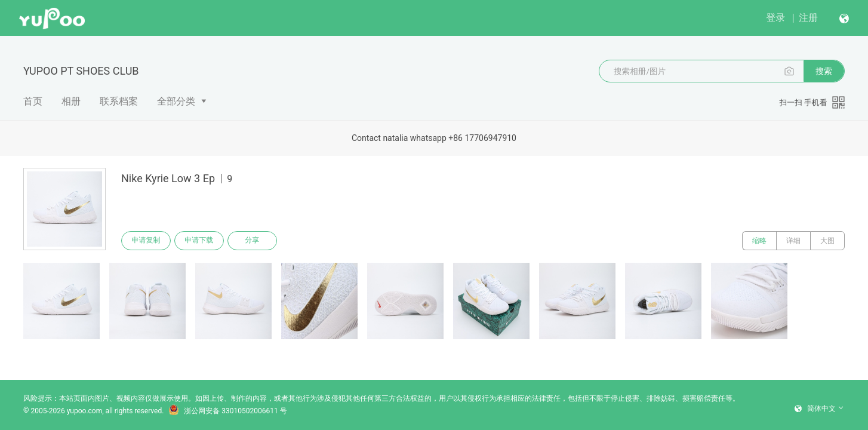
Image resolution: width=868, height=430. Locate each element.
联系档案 (119, 101)
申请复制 (146, 241)
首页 (33, 101)
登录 (775, 18)
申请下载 (200, 241)
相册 (71, 101)
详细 (793, 241)
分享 (254, 241)
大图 (827, 241)
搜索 (824, 71)
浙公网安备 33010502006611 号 (227, 411)
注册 (808, 18)
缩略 (759, 241)
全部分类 (176, 101)
